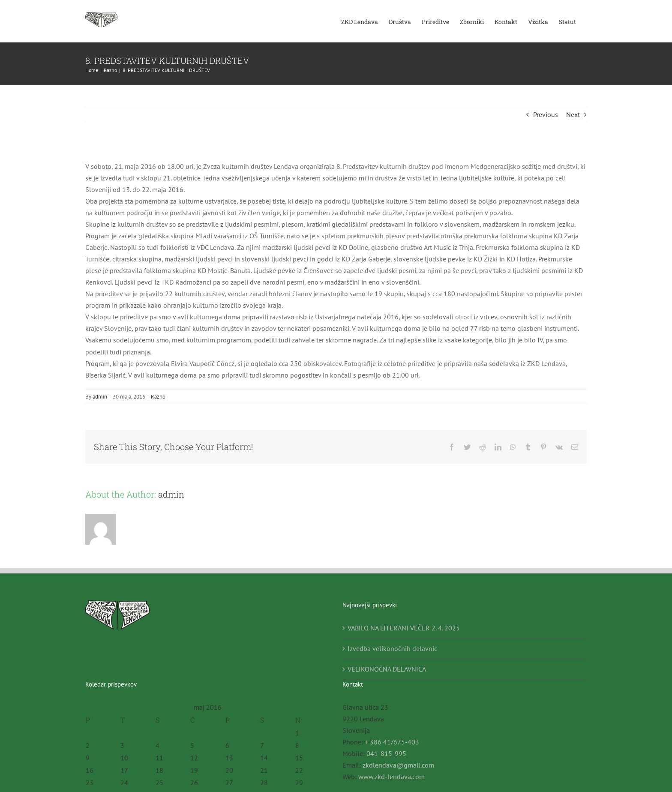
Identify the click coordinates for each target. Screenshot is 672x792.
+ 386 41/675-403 (392, 742)
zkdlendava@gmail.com (398, 765)
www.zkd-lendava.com (391, 777)
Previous (546, 114)
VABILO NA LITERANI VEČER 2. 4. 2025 (404, 628)
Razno (158, 397)
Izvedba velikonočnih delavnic (392, 648)
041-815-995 (386, 753)
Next (573, 114)
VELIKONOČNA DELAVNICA (387, 669)
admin (100, 397)
